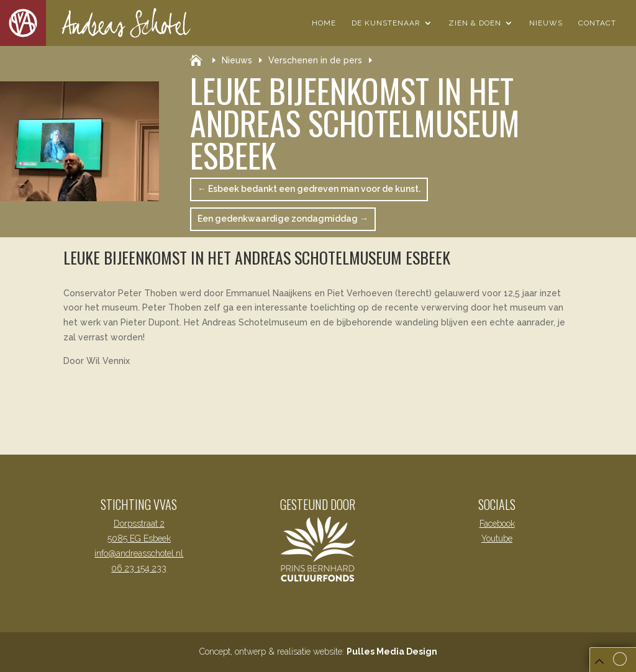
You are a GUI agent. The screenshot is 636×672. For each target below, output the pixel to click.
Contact (597, 23)
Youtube (497, 538)
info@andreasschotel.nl (139, 553)
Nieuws (546, 23)
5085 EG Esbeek (139, 538)
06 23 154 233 (139, 568)
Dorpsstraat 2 (139, 524)
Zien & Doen (475, 23)
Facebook (497, 524)
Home (324, 23)
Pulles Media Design (392, 652)
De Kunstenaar (386, 23)
